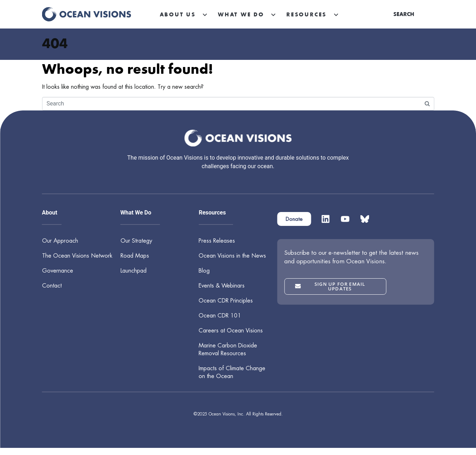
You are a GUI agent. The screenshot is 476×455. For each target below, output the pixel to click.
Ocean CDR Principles (226, 301)
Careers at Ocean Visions (231, 330)
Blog (204, 271)
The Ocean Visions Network (77, 256)
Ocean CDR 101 (220, 316)
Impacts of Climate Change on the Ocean (232, 372)
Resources (306, 14)
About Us (178, 14)
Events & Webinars (222, 286)
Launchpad (134, 271)
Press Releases (217, 241)
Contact (52, 286)
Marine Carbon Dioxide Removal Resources (228, 349)
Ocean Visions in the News (232, 256)
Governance (58, 271)
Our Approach (60, 241)
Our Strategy (136, 241)
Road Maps (135, 256)
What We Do (241, 14)
